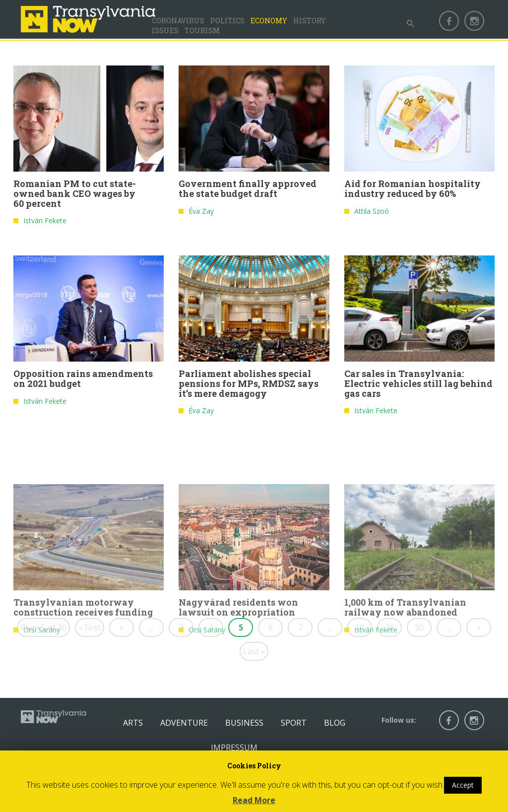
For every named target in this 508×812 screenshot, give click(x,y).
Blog (335, 723)
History (310, 21)
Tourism (202, 31)
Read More (254, 800)
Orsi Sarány (42, 684)
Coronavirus (178, 21)
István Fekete (45, 225)
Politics (227, 21)
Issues (165, 31)
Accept (463, 785)
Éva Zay (201, 216)
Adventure (184, 723)
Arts (133, 723)
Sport (294, 723)
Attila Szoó (372, 216)
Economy (269, 21)
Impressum (234, 748)
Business (244, 723)
